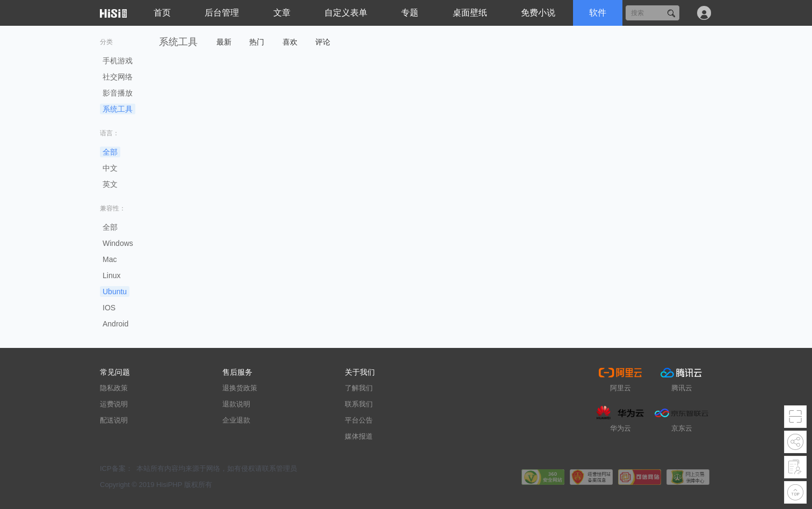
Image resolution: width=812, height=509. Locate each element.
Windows (118, 243)
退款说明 (236, 404)
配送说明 (114, 420)
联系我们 (359, 404)
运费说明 (114, 404)
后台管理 (222, 13)
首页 (162, 13)
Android (115, 324)
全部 (110, 152)
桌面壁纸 (470, 13)
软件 (598, 13)
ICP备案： (116, 468)
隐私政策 (114, 388)
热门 (257, 42)
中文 (110, 168)
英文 (110, 184)
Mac (110, 259)
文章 (282, 13)
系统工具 (118, 109)
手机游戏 (118, 61)
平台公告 (359, 420)
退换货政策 (240, 388)
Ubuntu (115, 292)
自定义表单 (346, 13)
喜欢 (290, 42)
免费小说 (538, 13)
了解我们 (359, 388)
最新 (224, 42)
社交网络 (118, 77)
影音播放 (118, 93)
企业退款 (236, 420)
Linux (111, 275)
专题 (410, 13)
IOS (109, 308)
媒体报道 (359, 436)
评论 (323, 42)
